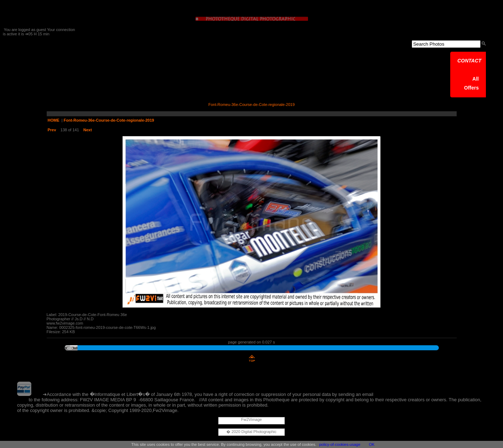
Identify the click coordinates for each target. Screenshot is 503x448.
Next (88, 130)
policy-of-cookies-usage (340, 444)
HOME (54, 120)
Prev (52, 130)
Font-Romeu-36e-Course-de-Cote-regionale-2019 (109, 120)
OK (372, 444)
